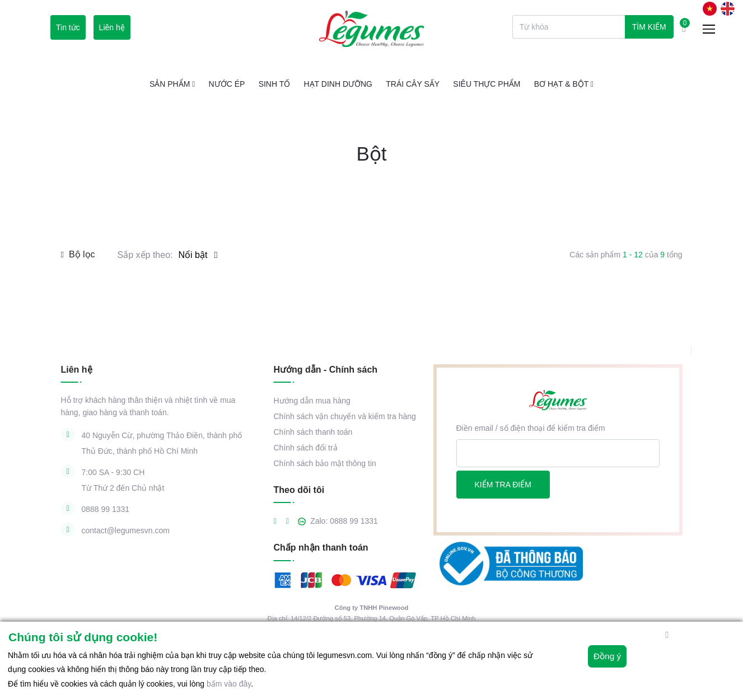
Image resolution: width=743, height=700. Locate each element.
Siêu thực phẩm (487, 84)
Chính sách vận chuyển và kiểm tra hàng (345, 416)
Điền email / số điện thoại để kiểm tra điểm (531, 428)
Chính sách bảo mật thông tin (325, 463)
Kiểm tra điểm (503, 485)
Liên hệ (112, 27)
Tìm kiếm (649, 27)
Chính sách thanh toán (313, 432)
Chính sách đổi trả (306, 448)
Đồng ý (604, 661)
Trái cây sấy (413, 84)
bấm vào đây (229, 684)
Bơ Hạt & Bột (564, 84)
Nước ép (227, 84)
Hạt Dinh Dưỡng (338, 84)
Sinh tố (275, 84)
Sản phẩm (172, 84)
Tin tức (68, 27)
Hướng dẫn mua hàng (312, 401)
